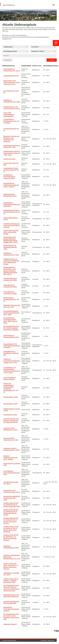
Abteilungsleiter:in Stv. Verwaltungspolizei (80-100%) (10, 247)
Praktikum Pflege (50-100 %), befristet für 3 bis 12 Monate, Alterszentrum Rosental (11, 521)
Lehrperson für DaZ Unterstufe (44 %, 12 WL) (11, 439)
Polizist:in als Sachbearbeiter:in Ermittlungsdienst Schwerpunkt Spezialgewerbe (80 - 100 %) (11, 388)
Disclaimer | (44, 640)
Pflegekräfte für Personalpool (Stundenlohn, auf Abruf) (12, 609)
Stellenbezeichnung (8, 66)
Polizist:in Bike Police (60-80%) (11, 164)
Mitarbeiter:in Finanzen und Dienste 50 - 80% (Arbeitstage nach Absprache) (11, 139)
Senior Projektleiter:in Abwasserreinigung (10, 379)
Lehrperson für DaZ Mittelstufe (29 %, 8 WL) (10, 429)
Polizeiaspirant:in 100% (10, 415)
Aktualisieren (52, 60)
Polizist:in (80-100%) (9, 159)
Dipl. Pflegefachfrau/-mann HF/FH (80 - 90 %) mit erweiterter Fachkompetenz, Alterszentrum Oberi (12, 588)
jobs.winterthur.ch (9, 5)
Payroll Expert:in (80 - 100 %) (11, 92)
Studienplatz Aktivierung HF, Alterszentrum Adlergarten (12, 596)
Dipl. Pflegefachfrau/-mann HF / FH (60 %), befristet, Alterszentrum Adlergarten (11, 328)
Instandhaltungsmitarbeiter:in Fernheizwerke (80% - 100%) (12, 498)
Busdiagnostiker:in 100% (11, 397)
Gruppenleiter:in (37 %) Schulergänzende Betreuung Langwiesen (12, 346)
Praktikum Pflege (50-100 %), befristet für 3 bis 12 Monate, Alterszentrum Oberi (12, 505)
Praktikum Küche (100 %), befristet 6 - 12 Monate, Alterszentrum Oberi (11, 581)
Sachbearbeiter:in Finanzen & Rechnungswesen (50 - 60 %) (12, 212)
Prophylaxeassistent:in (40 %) (11, 130)
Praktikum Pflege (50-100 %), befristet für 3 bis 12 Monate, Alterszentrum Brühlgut (11, 512)
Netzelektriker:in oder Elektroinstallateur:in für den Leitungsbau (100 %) (12, 82)
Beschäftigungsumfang (51, 66)
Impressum (51, 640)
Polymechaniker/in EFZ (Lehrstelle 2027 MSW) (10, 279)
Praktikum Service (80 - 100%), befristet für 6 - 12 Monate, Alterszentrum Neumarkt (11, 566)
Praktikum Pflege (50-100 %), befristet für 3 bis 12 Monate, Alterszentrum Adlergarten (11, 529)
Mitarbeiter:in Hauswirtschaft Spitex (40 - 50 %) (12, 306)
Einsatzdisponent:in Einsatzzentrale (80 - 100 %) (12, 70)
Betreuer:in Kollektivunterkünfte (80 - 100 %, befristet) (11, 458)
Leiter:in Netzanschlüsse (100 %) (11, 219)
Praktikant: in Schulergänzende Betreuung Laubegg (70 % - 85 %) (12, 361)
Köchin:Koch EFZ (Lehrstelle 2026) (12, 464)
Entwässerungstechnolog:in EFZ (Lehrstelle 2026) (11, 602)
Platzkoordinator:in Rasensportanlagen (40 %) (11, 336)
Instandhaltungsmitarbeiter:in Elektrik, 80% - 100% (12, 146)
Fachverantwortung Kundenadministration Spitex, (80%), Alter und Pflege (10, 320)
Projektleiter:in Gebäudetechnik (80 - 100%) (12, 101)
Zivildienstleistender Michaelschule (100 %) (10, 195)
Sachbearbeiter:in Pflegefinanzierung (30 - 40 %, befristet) (11, 121)
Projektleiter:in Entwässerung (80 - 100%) (11, 254)
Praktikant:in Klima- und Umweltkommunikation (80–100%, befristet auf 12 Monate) (12, 262)
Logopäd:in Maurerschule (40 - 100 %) (11, 483)
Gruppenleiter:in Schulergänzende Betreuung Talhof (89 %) (12, 204)
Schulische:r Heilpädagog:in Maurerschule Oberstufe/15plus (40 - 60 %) (12, 557)
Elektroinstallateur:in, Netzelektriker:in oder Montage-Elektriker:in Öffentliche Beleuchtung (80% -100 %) (10, 271)
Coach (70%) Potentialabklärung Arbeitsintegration (9, 114)
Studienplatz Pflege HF (10, 624)
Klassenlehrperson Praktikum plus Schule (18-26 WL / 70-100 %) (11, 185)
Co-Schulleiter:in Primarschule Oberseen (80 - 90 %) (12, 473)
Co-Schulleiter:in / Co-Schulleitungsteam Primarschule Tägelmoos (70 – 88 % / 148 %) (12, 370)
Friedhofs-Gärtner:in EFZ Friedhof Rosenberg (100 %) (12, 108)
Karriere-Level (37, 66)
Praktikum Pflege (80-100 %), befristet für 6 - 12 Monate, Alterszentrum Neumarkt (11, 538)
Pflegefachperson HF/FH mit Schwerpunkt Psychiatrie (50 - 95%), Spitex (12, 153)
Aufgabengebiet (26, 66)
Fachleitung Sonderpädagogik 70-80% (11, 547)
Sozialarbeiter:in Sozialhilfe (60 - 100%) (11, 574)
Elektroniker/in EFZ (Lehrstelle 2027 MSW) (10, 286)
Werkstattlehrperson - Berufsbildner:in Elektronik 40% (11, 353)
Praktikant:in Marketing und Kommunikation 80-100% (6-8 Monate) (12, 225)
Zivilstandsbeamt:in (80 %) (11, 76)
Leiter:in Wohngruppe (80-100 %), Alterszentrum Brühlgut (11, 232)
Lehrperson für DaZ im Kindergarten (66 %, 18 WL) (12, 449)
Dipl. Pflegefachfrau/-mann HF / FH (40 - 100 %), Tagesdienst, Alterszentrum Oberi (11, 617)
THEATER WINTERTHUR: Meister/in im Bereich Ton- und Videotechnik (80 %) (11, 421)
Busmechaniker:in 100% (10, 404)
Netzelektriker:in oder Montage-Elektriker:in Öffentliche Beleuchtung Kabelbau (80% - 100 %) (11, 240)
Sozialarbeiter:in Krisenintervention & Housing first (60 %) (9, 177)
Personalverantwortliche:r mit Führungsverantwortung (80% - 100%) (11, 313)
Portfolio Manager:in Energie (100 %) (12, 410)
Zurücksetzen (8, 60)
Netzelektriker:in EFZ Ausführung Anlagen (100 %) (12, 491)
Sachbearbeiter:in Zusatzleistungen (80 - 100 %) (11, 299)
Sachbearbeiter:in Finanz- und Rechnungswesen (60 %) (11, 170)
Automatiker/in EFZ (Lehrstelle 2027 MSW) (10, 293)
